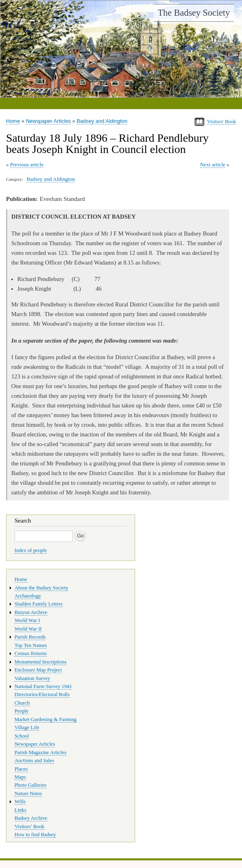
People (22, 711)
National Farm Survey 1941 (43, 686)
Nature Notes (28, 794)
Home (13, 121)
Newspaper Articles (48, 121)
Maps (20, 777)
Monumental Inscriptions (41, 662)
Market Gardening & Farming (46, 719)
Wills (20, 802)
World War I (27, 620)
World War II (28, 629)
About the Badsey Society (41, 588)
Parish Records (30, 637)
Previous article (27, 164)
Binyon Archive (31, 612)
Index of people (31, 550)
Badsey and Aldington (102, 121)
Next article (213, 164)
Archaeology (28, 596)
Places (21, 769)
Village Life (27, 727)
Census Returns (31, 653)
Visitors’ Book (29, 827)
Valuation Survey (32, 678)
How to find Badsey (35, 835)
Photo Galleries (30, 785)
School (22, 736)
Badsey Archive (31, 818)
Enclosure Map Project (38, 670)
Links (20, 810)
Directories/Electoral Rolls (42, 694)
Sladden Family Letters (39, 604)
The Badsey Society (194, 13)
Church (22, 703)
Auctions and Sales (34, 761)
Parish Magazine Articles (41, 752)
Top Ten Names (31, 645)
